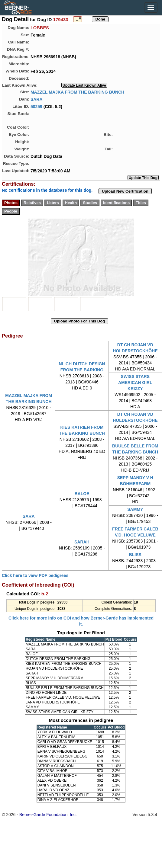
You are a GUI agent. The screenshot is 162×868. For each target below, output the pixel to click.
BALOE (82, 494)
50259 (36, 106)
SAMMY (135, 509)
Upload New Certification (125, 191)
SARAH (82, 542)
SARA (37, 99)
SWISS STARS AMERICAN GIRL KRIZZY (135, 383)
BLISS (135, 555)
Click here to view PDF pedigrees (35, 575)
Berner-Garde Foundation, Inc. (48, 815)
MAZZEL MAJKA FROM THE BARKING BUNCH (77, 92)
